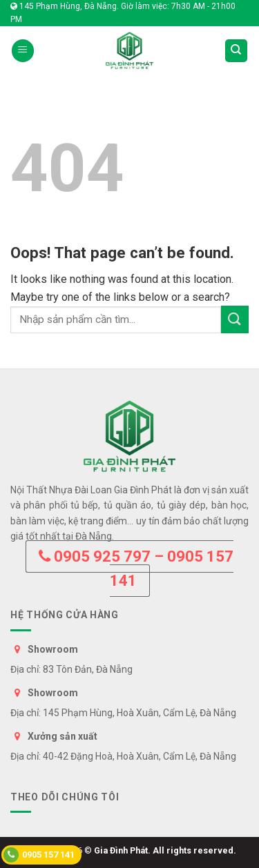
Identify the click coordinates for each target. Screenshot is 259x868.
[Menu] (23, 51)
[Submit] (235, 319)
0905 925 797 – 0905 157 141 (136, 569)
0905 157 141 (39, 855)
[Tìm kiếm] (237, 51)
